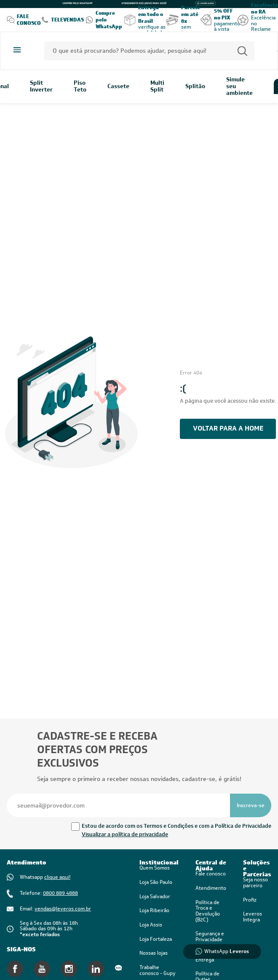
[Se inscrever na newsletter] (251, 805)
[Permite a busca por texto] (242, 51)
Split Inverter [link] (41, 86)
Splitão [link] (195, 86)
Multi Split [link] (157, 86)
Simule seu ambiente (239, 86)
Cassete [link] (118, 86)
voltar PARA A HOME (228, 428)
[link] (211, 911)
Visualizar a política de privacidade (125, 834)
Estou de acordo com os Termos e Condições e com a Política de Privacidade (176, 826)
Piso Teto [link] (80, 86)
